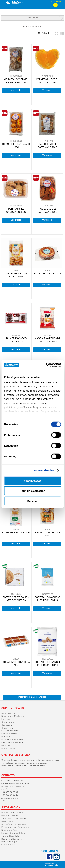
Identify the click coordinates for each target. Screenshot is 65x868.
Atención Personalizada (14, 824)
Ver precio (16, 91)
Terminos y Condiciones (14, 819)
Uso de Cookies (10, 816)
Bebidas (6, 737)
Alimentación (8, 713)
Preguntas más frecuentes (15, 827)
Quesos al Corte (10, 731)
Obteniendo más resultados (32, 697)
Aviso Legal (7, 821)
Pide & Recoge (9, 842)
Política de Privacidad (13, 813)
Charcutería (7, 728)
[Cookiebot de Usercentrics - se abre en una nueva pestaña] (46, 365)
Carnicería (7, 725)
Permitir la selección (33, 491)
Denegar (32, 501)
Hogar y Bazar (9, 748)
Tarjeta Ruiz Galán (11, 836)
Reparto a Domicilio (12, 839)
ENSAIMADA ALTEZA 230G (16, 532)
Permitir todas (32, 481)
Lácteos (6, 719)
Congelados (8, 722)
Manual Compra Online (13, 833)
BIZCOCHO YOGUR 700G (47, 273)
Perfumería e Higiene (12, 743)
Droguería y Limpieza (12, 740)
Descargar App (9, 830)
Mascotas (6, 745)
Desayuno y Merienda (13, 716)
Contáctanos (8, 845)
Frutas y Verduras (11, 734)
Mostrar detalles (44, 470)
